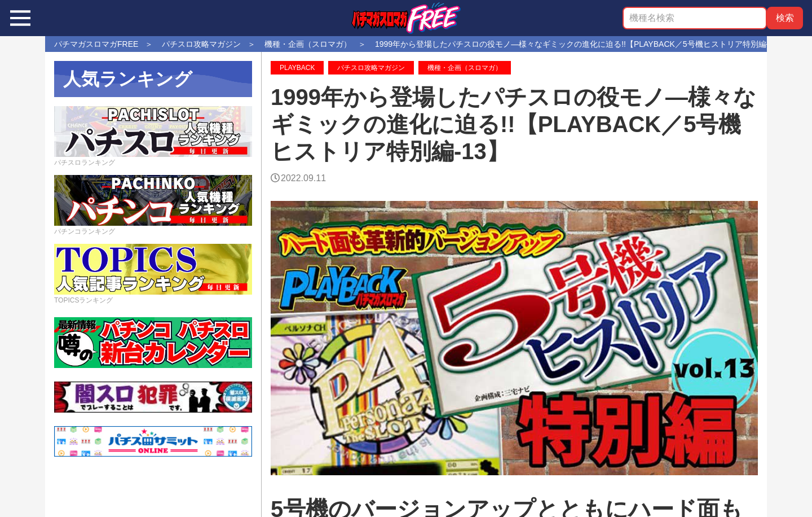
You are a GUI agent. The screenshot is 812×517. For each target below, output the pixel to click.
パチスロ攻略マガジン (371, 68)
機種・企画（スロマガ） (465, 68)
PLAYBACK (297, 68)
